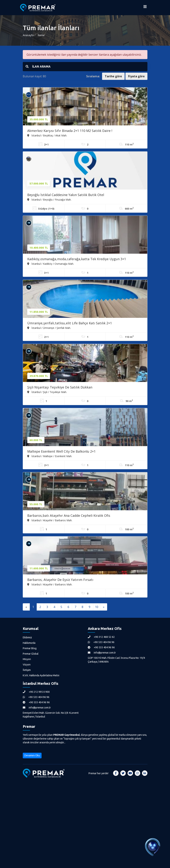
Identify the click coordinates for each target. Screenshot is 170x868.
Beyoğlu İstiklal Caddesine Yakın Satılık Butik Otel (66, 195)
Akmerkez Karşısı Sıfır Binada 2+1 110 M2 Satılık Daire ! (70, 131)
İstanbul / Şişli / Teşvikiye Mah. (47, 392)
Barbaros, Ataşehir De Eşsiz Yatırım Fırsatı (60, 580)
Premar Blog (30, 648)
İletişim (27, 670)
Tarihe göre (113, 76)
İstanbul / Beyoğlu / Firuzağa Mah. (49, 199)
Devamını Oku (32, 755)
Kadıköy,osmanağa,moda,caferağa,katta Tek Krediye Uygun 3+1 (77, 259)
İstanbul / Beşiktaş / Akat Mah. (47, 135)
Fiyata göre (136, 76)
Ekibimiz (27, 637)
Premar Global (31, 654)
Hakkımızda (29, 643)
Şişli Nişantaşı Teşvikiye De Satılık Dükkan (60, 387)
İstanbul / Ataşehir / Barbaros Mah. (50, 520)
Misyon (27, 659)
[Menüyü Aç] (145, 8)
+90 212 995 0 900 (36, 692)
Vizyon (27, 665)
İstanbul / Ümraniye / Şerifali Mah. (49, 328)
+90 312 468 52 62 (101, 637)
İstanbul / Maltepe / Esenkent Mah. (50, 456)
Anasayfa (28, 35)
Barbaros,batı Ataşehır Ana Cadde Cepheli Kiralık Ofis (69, 515)
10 (97, 607)
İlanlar (41, 35)
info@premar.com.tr (102, 653)
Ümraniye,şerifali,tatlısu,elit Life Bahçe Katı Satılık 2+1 (70, 323)
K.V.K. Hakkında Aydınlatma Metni (41, 675)
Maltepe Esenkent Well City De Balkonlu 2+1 (61, 451)
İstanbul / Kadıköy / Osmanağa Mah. (51, 264)
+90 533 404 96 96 (101, 642)
